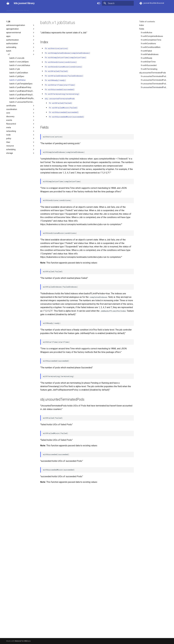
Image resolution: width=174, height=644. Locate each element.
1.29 (41, 10)
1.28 (34, 10)
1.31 (55, 10)
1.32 (62, 10)
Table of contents (147, 22)
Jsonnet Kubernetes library (18, 10)
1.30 (48, 10)
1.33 (69, 10)
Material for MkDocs (23, 641)
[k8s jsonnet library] (8, 3)
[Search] (118, 3)
